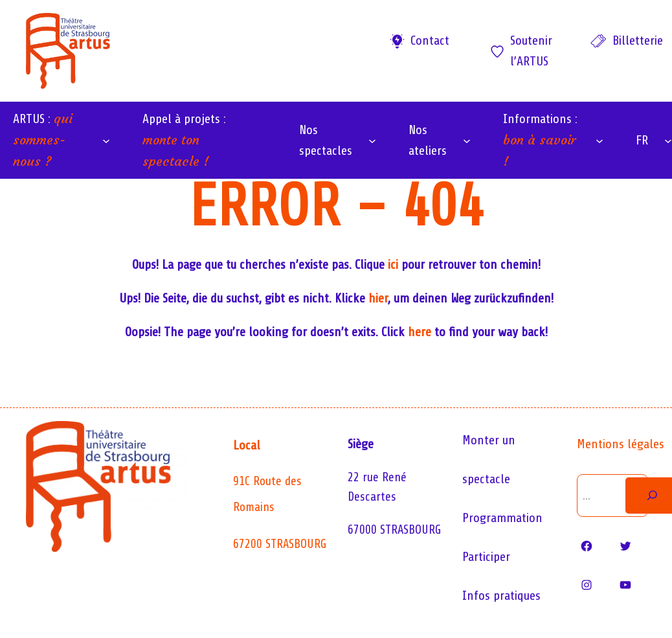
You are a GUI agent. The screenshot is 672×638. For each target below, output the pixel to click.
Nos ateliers (428, 140)
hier (378, 298)
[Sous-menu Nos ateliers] (467, 141)
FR (642, 140)
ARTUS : (43, 140)
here (420, 332)
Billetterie (638, 40)
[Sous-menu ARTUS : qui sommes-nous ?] (106, 141)
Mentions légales (621, 444)
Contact (430, 40)
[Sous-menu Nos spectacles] (372, 141)
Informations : (540, 140)
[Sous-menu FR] (668, 141)
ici (393, 265)
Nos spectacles (326, 140)
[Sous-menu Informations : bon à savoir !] (599, 141)
